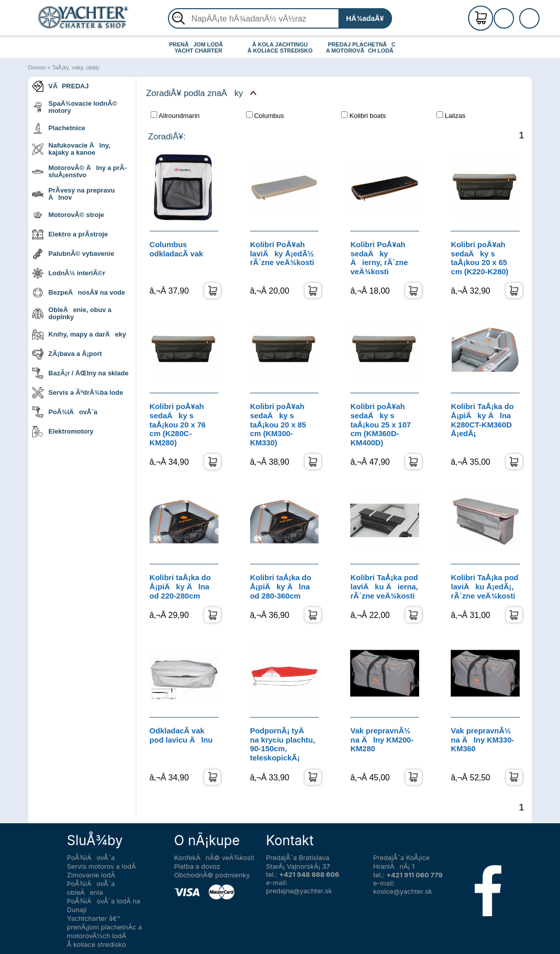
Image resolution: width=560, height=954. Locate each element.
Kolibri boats (363, 115)
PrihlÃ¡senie (516, 24)
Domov (37, 67)
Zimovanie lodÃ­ (91, 875)
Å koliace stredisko (96, 944)
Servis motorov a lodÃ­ (101, 866)
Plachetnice (59, 128)
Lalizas (451, 115)
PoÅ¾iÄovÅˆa (65, 412)
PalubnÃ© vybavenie (73, 254)
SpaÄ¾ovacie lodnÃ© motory (75, 107)
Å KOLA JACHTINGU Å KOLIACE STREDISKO (280, 47)
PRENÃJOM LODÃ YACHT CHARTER (198, 47)
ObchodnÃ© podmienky (212, 875)
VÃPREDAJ (60, 86)
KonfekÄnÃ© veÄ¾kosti (214, 857)
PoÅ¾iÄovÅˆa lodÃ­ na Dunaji (104, 905)
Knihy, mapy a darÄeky (79, 335)
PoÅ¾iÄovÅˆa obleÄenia (91, 888)
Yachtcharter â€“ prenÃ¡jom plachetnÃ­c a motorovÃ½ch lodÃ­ (104, 927)
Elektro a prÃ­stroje (70, 234)
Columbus (265, 115)
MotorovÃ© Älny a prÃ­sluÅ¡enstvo (79, 171)
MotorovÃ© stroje (68, 215)
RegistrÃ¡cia (516, 14)
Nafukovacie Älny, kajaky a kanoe (71, 149)
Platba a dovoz (197, 866)
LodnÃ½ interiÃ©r (69, 273)
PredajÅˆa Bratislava (298, 857)
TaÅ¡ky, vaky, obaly (76, 67)
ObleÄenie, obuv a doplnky (72, 313)
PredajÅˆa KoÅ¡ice (401, 857)
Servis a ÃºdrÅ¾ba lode (78, 393)
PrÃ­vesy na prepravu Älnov (74, 194)
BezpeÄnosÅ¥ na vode (79, 293)
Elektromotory (63, 432)
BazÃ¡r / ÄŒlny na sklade (80, 373)
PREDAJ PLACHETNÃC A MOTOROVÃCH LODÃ (362, 47)
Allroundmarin (175, 115)
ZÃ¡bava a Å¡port (67, 354)
